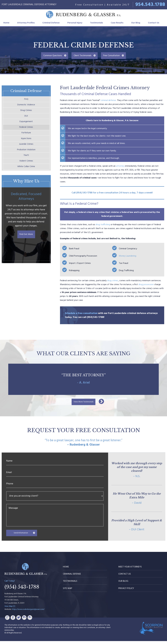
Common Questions (53, 56)
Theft (26, 166)
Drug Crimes (26, 113)
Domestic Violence (26, 106)
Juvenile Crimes (26, 152)
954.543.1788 (150, 5)
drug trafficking (103, 225)
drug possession (146, 285)
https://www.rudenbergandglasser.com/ (28, 612)
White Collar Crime (26, 179)
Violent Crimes (26, 172)
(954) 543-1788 (22, 590)
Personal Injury (75, 23)
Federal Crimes (26, 133)
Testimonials (97, 23)
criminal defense (108, 100)
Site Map (68, 591)
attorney (120, 166)
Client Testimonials (83, 56)
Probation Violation (26, 159)
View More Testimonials (84, 403)
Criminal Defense (51, 23)
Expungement (26, 126)
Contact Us (154, 23)
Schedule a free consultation (81, 313)
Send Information (23, 535)
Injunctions (26, 146)
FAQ (26, 100)
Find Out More (26, 248)
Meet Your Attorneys (130, 570)
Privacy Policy (126, 591)
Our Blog (136, 23)
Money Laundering (128, 256)
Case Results (117, 23)
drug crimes (113, 281)
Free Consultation (111, 56)
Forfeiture (26, 139)
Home (6, 23)
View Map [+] (10, 609)
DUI (26, 119)
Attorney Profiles (26, 23)
